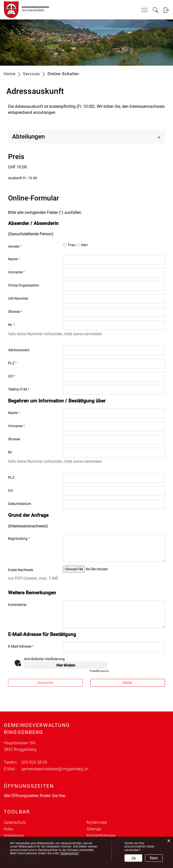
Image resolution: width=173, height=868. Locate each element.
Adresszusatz (19, 350)
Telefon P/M (19, 389)
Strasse (15, 312)
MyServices (97, 822)
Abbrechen (45, 683)
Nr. (11, 325)
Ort (12, 376)
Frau (72, 245)
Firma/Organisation (24, 285)
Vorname (16, 272)
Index (9, 829)
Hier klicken (66, 665)
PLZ (12, 363)
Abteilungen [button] (28, 137)
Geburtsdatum (20, 504)
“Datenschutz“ (69, 853)
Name (14, 259)
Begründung (19, 539)
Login (166, 10)
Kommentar (17, 605)
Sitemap (94, 829)
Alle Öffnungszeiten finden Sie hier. (35, 796)
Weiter (128, 683)
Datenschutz (15, 822)
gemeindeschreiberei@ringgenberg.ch (55, 769)
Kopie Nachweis (21, 570)
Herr (84, 245)
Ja (133, 858)
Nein (154, 858)
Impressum (14, 836)
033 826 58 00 (34, 762)
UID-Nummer (18, 298)
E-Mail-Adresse (21, 646)
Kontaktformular (101, 836)
